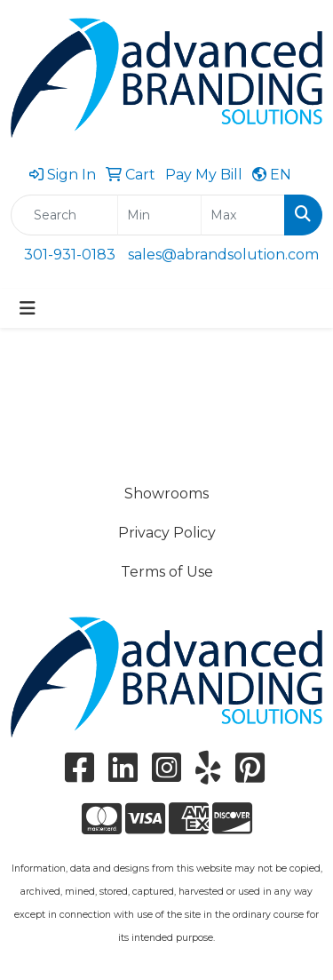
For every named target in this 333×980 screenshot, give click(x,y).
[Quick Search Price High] (243, 215)
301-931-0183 (70, 255)
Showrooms (166, 494)
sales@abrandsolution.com (223, 255)
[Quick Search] (64, 215)
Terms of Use (167, 572)
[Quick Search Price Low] (159, 215)
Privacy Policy (167, 533)
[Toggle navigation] (28, 308)
